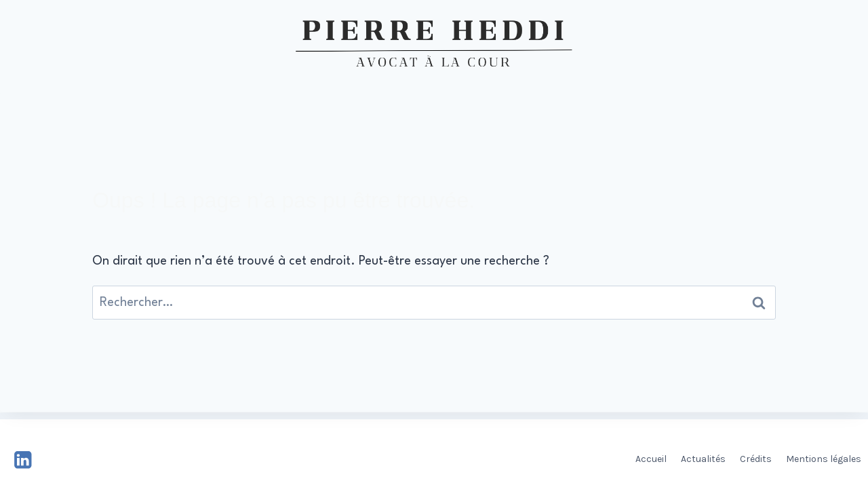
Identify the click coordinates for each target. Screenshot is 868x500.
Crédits (756, 459)
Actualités (703, 459)
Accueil (651, 459)
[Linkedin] (23, 460)
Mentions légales (824, 459)
